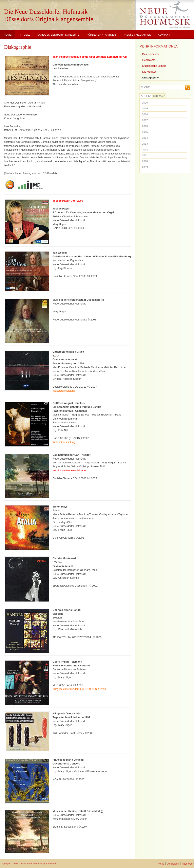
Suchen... (147, 87)
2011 (145, 155)
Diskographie (18, 47)
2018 (145, 114)
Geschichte (149, 60)
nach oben (188, 864)
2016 (145, 126)
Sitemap (159, 96)
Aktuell (24, 35)
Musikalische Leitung (154, 66)
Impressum (50, 864)
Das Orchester (151, 54)
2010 (145, 161)
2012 (145, 150)
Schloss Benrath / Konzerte (58, 35)
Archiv (146, 96)
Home (8, 35)
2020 (145, 103)
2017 (145, 120)
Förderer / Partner (101, 35)
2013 (145, 144)
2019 (145, 108)
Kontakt (164, 35)
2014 (145, 138)
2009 (145, 167)
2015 (145, 132)
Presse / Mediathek (137, 35)
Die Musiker (149, 72)
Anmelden (173, 864)
